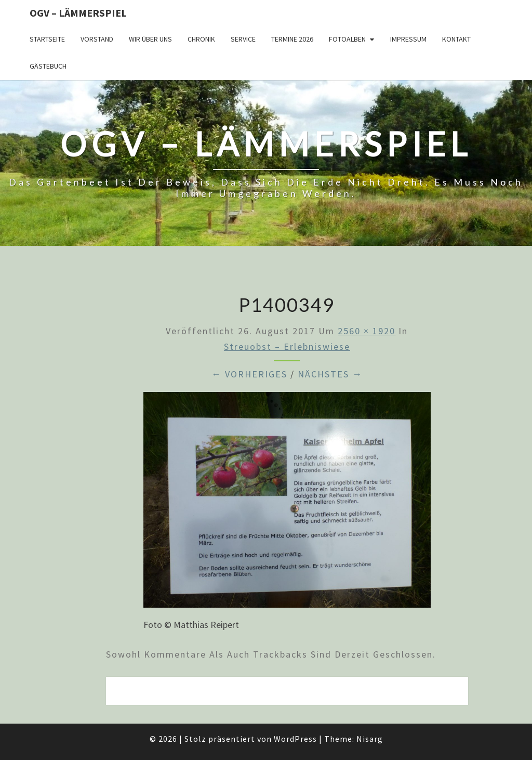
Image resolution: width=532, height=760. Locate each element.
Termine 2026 (292, 39)
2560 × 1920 (367, 331)
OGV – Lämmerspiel (78, 13)
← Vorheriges (249, 374)
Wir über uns (150, 39)
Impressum (408, 39)
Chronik (201, 39)
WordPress (295, 739)
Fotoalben (347, 39)
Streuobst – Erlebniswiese (287, 346)
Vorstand (97, 39)
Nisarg (370, 739)
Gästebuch (48, 66)
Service (243, 39)
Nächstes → (330, 374)
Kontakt (456, 39)
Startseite (47, 39)
